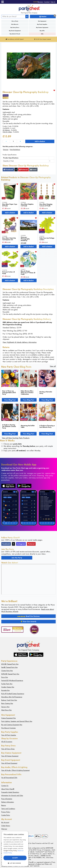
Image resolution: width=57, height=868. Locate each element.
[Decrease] (6, 141)
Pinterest (23, 169)
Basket (47, 16)
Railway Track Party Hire (9, 700)
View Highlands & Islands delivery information (20, 342)
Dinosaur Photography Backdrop (25, 239)
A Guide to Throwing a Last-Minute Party (47, 426)
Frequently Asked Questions (10, 792)
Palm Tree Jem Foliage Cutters (47, 239)
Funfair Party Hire (7, 684)
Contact (47, 2)
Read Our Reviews (28, 616)
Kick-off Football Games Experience (13, 694)
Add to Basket (40, 141)
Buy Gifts (42, 31)
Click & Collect (7, 132)
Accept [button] (15, 858)
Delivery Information (8, 802)
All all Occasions (7, 742)
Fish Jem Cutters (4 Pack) (9, 273)
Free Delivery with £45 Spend (15, 39)
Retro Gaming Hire (7, 703)
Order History (6, 826)
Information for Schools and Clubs (12, 796)
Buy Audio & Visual (15, 34)
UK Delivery (6, 130)
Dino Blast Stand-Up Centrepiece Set (9, 239)
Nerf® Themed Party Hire (9, 667)
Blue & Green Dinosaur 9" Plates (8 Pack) (28, 273)
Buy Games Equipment (42, 27)
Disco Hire (5, 677)
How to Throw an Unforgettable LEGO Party (9, 393)
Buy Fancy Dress (15, 27)
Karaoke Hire (5, 690)
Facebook (8, 169)
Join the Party (17, 558)
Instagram (21, 544)
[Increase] (20, 141)
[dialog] (15, 849)
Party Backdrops (15, 150)
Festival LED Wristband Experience (12, 681)
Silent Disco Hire (6, 710)
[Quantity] (13, 141)
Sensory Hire (5, 707)
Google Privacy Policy (10, 851)
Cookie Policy (6, 815)
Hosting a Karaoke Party (46, 393)
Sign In (53, 2)
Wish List (4, 829)
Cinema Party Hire (7, 671)
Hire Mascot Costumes (8, 728)
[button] (15, 863)
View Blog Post (10, 400)
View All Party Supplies (9, 735)
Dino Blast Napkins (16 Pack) (27, 205)
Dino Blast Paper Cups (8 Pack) (10, 205)
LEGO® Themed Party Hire (10, 664)
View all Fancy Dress (8, 749)
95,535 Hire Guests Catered (42, 39)
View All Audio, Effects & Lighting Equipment (15, 770)
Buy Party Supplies (42, 24)
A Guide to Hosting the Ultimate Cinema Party (9, 426)
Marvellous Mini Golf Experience (12, 697)
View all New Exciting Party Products (16, 438)
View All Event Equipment (9, 763)
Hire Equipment (42, 21)
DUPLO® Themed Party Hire (10, 674)
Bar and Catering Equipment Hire (12, 725)
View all (53, 366)
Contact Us (5, 786)
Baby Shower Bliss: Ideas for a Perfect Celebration (27, 393)
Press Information (7, 799)
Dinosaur (6, 150)
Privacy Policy (6, 812)
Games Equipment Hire (8, 718)
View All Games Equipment (10, 756)
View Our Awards (29, 622)
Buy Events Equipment (15, 31)
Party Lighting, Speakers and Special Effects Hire (17, 721)
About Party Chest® (8, 789)
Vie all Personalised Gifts (9, 778)
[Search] (27, 16)
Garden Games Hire (8, 687)
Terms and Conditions (8, 809)
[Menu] (3, 2)
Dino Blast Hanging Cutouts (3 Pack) (46, 205)
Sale (42, 34)
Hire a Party (15, 21)
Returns (4, 805)
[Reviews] (38, 2)
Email (33, 169)
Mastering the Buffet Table (28, 426)
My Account (5, 822)
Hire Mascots (15, 24)
